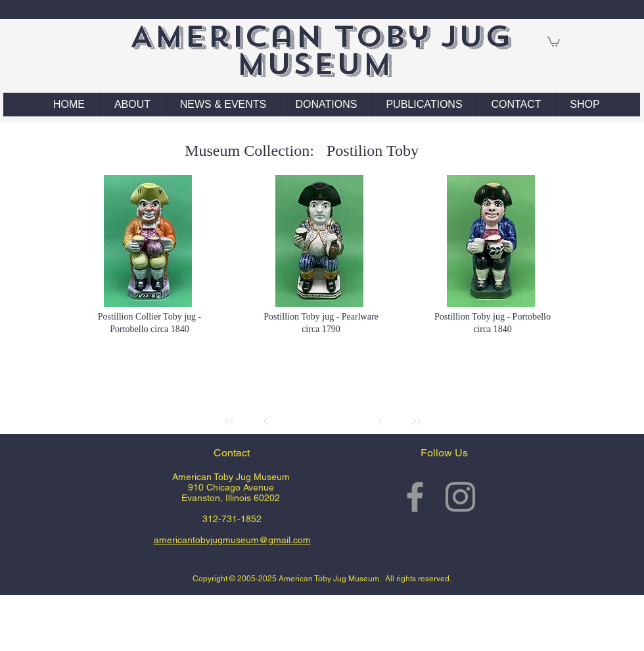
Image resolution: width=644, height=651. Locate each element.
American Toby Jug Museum (320, 50)
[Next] (379, 421)
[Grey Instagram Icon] (460, 497)
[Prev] (266, 421)
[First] (229, 421)
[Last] (416, 421)
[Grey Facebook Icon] (415, 497)
